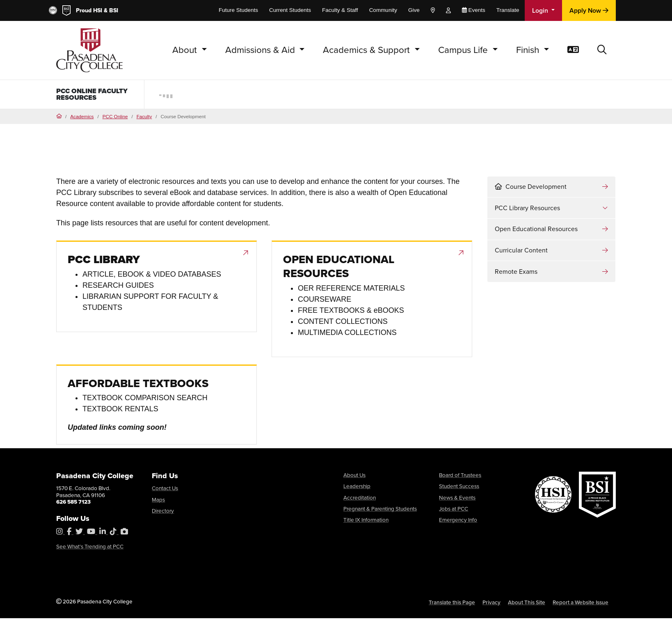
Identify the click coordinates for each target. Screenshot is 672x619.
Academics (82, 117)
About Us (354, 476)
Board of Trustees (460, 476)
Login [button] (541, 10)
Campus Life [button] (464, 50)
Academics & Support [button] (368, 50)
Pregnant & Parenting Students (380, 509)
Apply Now (589, 10)
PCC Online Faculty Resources (96, 95)
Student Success (459, 487)
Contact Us (165, 489)
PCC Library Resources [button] (527, 209)
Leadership (357, 487)
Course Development (531, 187)
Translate (508, 10)
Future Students (238, 10)
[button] (602, 50)
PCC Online (115, 117)
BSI (114, 10)
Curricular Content (521, 251)
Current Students (290, 10)
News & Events (457, 498)
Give (414, 10)
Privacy (491, 603)
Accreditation (360, 498)
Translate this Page (452, 603)
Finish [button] (529, 50)
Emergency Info (458, 520)
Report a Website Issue (581, 603)
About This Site (527, 603)
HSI (98, 10)
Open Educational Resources (536, 230)
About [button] (186, 50)
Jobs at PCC (454, 509)
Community (383, 10)
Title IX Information (366, 520)
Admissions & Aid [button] (261, 50)
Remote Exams (516, 272)
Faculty (144, 117)
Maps (158, 500)
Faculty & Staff (340, 10)
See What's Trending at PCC (90, 547)
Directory (163, 511)
